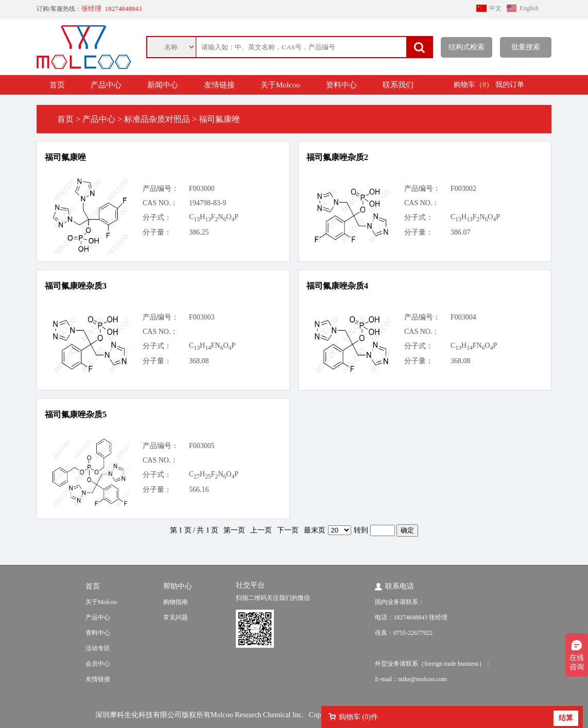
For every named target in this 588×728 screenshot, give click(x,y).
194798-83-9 (207, 203)
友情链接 (219, 85)
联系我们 (398, 85)
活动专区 (98, 648)
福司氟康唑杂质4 (337, 286)
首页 (57, 85)
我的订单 (510, 85)
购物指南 (176, 602)
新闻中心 (163, 85)
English (529, 8)
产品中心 (106, 85)
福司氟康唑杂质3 (76, 286)
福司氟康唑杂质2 (337, 157)
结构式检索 (466, 47)
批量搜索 (526, 47)
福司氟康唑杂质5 (76, 414)
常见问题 (176, 617)
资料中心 (341, 85)
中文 (495, 8)
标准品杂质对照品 (157, 119)
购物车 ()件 (358, 717)
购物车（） (473, 85)
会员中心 (98, 664)
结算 (566, 718)
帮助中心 (178, 586)
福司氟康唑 (65, 157)
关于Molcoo (280, 85)
